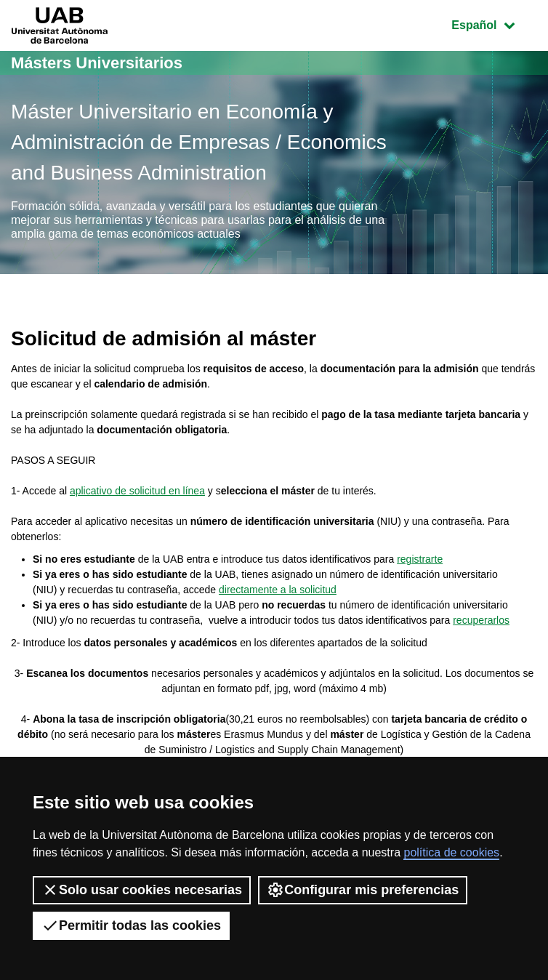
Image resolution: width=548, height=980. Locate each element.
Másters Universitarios (97, 63)
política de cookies (451, 852)
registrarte (420, 559)
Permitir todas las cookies (131, 925)
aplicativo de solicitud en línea (137, 491)
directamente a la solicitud (278, 590)
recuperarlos (481, 620)
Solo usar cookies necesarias (142, 890)
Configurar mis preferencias (363, 890)
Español (494, 24)
